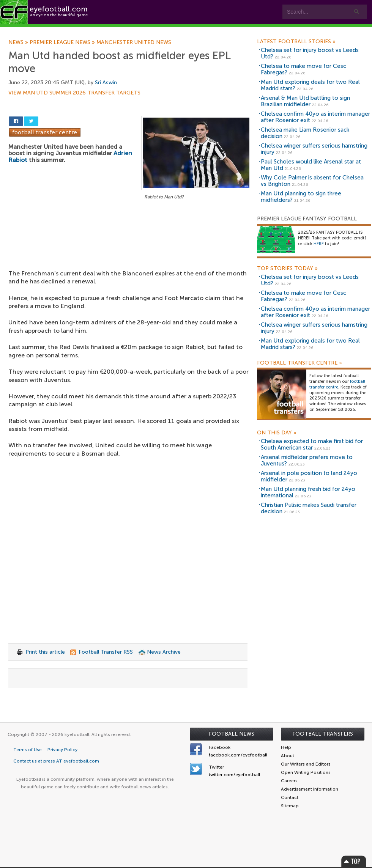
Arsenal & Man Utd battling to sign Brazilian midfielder (305, 101)
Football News (232, 734)
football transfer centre (337, 384)
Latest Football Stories (296, 42)
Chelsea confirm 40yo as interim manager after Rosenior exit (315, 117)
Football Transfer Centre (299, 363)
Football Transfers (323, 734)
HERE (319, 244)
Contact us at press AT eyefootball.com (56, 761)
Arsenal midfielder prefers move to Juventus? (307, 460)
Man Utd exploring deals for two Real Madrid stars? (310, 85)
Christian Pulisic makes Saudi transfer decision (309, 508)
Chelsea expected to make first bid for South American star (312, 444)
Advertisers (283, 31)
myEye (195, 31)
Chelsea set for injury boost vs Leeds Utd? (310, 53)
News (19, 42)
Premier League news (63, 42)
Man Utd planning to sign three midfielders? (301, 197)
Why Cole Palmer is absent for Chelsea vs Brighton (312, 181)
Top (354, 861)
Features (113, 31)
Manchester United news (134, 42)
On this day (277, 433)
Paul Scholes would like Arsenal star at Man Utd (311, 165)
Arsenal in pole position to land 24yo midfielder (309, 476)
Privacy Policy (62, 750)
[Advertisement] (130, 242)
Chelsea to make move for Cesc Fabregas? (303, 69)
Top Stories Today (287, 269)
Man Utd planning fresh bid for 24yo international (308, 492)
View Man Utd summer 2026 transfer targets (74, 93)
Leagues (155, 31)
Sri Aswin (106, 83)
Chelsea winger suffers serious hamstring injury (314, 149)
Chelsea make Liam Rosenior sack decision (305, 133)
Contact (237, 31)
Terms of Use (28, 750)
